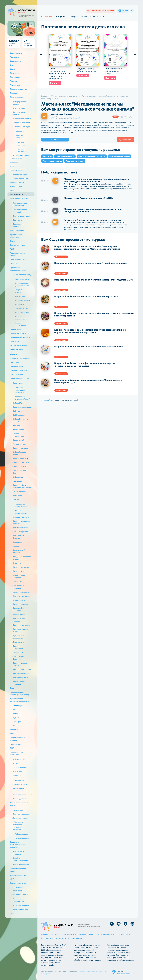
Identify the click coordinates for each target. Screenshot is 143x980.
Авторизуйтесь (47, 400)
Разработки (47, 16)
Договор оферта (123, 934)
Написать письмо (75, 938)
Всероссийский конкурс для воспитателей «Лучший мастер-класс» (91, 263)
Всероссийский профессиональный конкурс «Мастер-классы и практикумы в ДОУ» (88, 381)
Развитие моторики (75, 161)
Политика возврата (49, 938)
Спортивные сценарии (120, 156)
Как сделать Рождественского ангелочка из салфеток (92, 220)
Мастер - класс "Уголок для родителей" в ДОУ (88, 198)
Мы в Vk (119, 924)
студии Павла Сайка (126, 974)
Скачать (55, 140)
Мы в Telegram (112, 924)
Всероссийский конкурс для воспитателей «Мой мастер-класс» (89, 347)
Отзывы (62, 938)
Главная (44, 934)
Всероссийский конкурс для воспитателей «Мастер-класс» (86, 296)
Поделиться (125, 140)
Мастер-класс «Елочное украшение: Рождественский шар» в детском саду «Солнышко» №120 (96, 180)
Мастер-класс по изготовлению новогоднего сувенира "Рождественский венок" (93, 210)
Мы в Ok (126, 924)
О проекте (54, 934)
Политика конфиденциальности (101, 934)
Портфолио (60, 16)
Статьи (100, 16)
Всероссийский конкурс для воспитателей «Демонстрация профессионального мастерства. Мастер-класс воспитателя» (87, 248)
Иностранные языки (52, 161)
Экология (47, 156)
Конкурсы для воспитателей (82, 16)
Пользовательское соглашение (73, 934)
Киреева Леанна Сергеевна (61, 114)
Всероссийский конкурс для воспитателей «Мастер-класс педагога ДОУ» (94, 280)
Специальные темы (65, 156)
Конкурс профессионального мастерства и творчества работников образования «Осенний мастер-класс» (90, 331)
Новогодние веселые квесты (92, 156)
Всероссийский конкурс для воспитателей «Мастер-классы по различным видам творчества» (94, 315)
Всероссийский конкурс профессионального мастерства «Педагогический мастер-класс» (85, 365)
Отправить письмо (132, 924)
